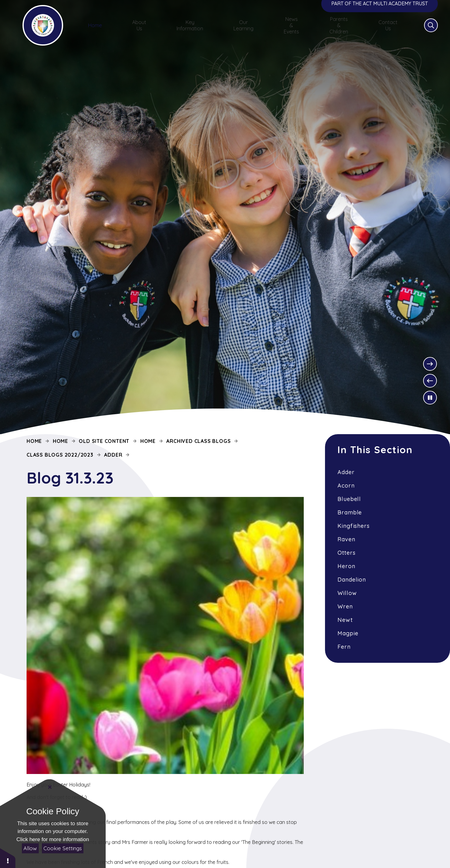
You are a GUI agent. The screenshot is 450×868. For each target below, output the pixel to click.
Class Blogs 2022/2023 (60, 455)
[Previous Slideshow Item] (430, 381)
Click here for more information (53, 839)
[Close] (50, 787)
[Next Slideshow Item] (430, 364)
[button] (8, 858)
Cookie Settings (63, 848)
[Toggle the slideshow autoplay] (430, 398)
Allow (30, 848)
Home (34, 441)
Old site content (104, 441)
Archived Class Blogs (198, 441)
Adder (113, 455)
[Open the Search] (421, 32)
